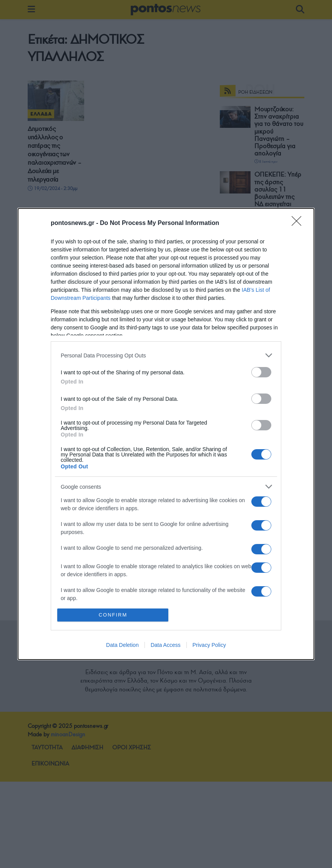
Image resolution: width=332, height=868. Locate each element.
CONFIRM (113, 615)
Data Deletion (122, 645)
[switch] (261, 372)
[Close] (299, 223)
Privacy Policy (209, 645)
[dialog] (166, 434)
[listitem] (166, 355)
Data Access (166, 645)
